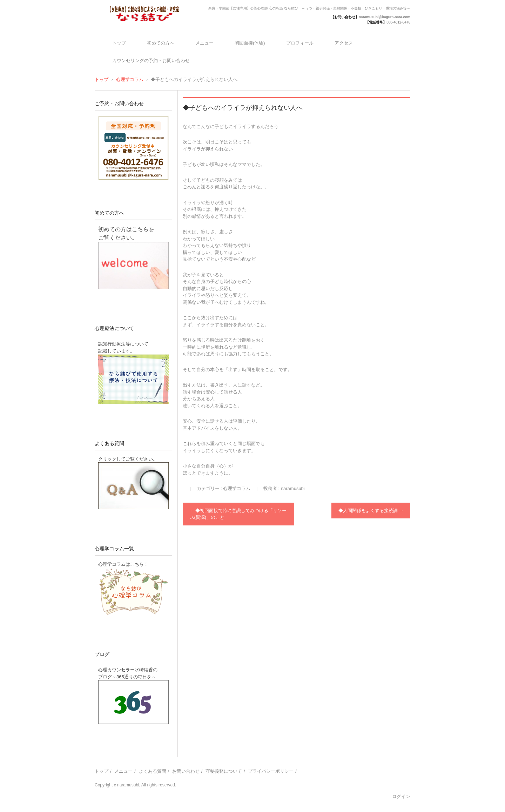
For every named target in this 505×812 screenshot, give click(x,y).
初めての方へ (161, 43)
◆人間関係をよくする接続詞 (371, 511)
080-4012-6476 (398, 22)
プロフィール (300, 43)
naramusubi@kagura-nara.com (385, 17)
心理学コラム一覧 (114, 549)
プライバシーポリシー (271, 771)
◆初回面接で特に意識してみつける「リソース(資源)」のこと (238, 514)
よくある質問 (109, 443)
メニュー (204, 43)
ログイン (401, 796)
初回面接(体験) (250, 43)
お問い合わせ (186, 771)
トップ (119, 43)
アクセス (344, 43)
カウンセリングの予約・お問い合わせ (151, 61)
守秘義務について (224, 771)
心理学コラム (237, 488)
